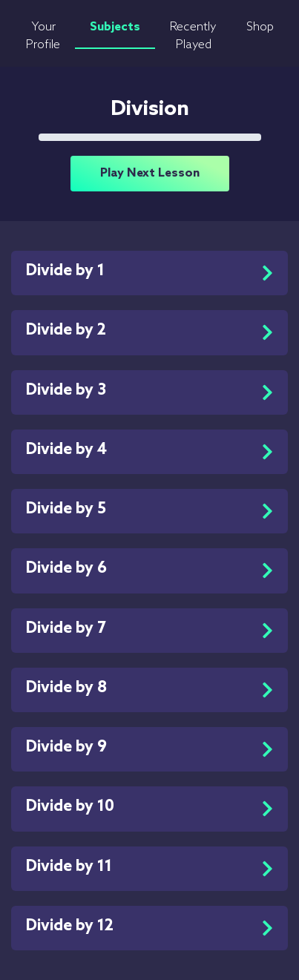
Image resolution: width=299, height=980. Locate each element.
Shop (260, 27)
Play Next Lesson (150, 173)
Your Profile (43, 36)
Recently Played (193, 36)
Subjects (115, 27)
